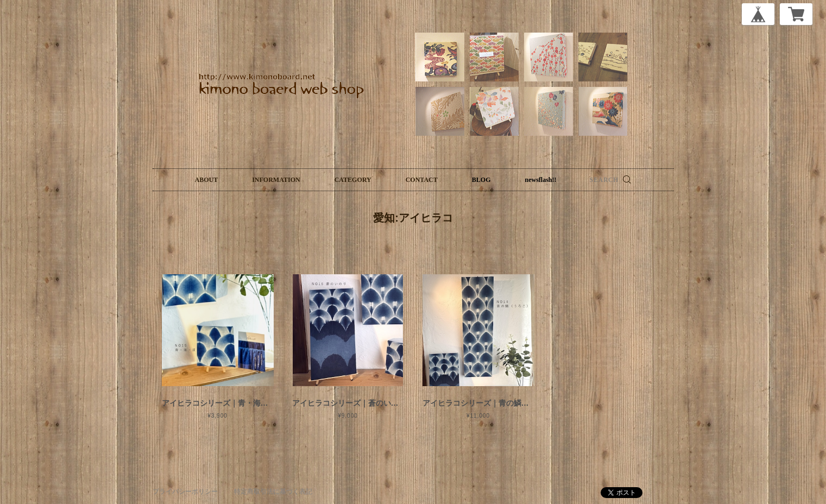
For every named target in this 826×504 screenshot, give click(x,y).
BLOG (481, 180)
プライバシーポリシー (185, 492)
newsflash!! (540, 180)
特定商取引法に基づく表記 (273, 492)
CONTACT (422, 180)
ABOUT (207, 180)
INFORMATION (276, 180)
